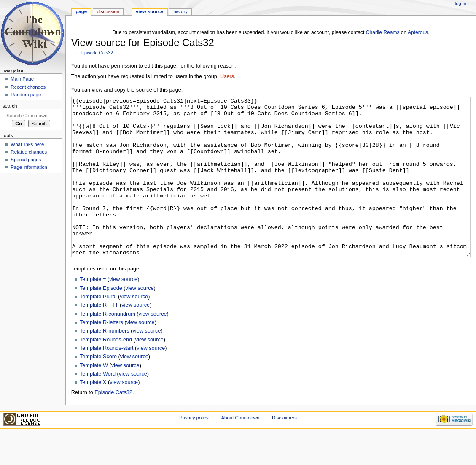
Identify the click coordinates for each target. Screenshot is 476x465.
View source (150, 11)
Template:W (94, 397)
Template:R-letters (101, 354)
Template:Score (98, 388)
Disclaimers (284, 449)
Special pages (26, 160)
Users (227, 76)
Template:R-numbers (105, 362)
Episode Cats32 (97, 53)
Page (81, 11)
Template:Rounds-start (107, 380)
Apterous (418, 32)
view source (123, 311)
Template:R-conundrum (108, 346)
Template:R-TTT (99, 337)
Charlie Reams (383, 32)
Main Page (22, 79)
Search (10, 106)
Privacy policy (194, 449)
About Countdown (240, 449)
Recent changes (28, 87)
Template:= (93, 311)
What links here (27, 144)
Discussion (108, 11)
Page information (29, 167)
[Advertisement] (31, 239)
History (180, 11)
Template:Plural (98, 328)
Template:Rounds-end (106, 371)
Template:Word (98, 406)
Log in (461, 3)
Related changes (29, 152)
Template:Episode (101, 320)
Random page (26, 95)
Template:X (93, 414)
